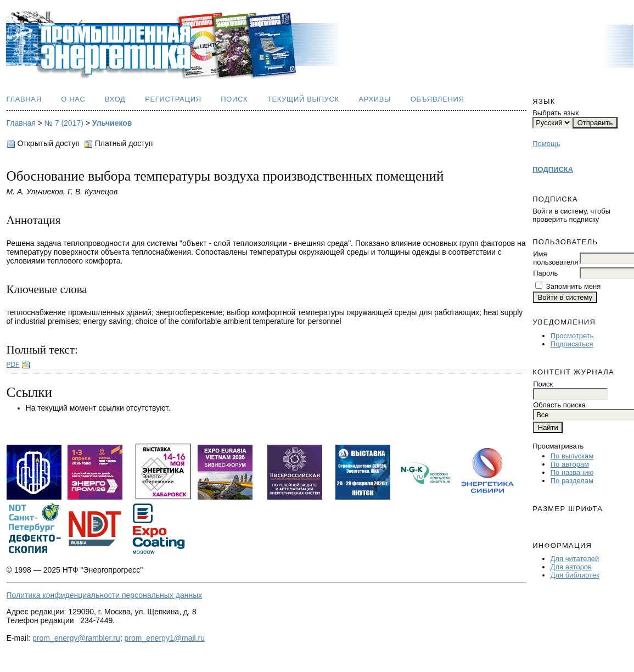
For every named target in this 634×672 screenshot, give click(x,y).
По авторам (570, 464)
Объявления (437, 99)
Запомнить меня (573, 286)
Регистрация (173, 99)
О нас (73, 99)
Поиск (234, 99)
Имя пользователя (556, 258)
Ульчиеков (112, 123)
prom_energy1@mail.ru (165, 638)
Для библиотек (575, 575)
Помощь (546, 144)
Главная (24, 99)
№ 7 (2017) (64, 123)
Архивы (375, 99)
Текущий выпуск (303, 99)
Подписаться (572, 344)
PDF (13, 365)
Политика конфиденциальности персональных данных (105, 595)
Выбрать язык (556, 113)
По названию (572, 472)
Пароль (545, 273)
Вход (115, 99)
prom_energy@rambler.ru (76, 638)
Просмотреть (572, 336)
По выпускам (572, 456)
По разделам (572, 481)
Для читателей (575, 559)
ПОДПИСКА (553, 169)
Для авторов (571, 567)
